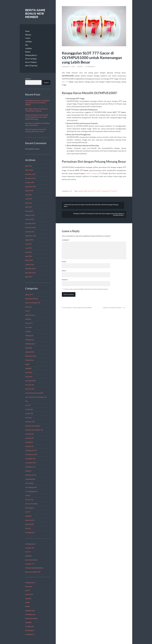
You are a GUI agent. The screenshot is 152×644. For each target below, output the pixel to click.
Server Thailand (31, 62)
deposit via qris (30, 315)
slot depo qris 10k (31, 450)
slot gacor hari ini (31, 475)
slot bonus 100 (30, 422)
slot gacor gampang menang (34, 568)
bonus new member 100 (33, 303)
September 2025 (31, 186)
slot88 (27, 602)
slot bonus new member (33, 426)
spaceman (28, 516)
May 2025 (29, 203)
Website (65, 280)
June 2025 (29, 199)
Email (64, 271)
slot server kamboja (32, 504)
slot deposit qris (30, 544)
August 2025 (29, 191)
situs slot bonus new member (34, 393)
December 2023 (30, 269)
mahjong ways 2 (30, 344)
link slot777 (29, 323)
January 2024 (30, 264)
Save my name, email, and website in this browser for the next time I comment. (86, 289)
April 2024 (29, 256)
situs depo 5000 (30, 381)
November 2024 (30, 227)
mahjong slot (29, 336)
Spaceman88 (29, 524)
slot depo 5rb (29, 446)
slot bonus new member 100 (34, 430)
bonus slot (28, 307)
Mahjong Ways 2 (31, 55)
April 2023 (29, 277)
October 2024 (30, 232)
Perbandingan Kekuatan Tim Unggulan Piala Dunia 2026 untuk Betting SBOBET (37, 103)
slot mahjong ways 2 (32, 491)
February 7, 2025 (68, 67)
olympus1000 (30, 352)
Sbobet (28, 52)
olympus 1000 (82, 191)
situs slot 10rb (30, 389)
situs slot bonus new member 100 (36, 397)
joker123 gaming (31, 66)
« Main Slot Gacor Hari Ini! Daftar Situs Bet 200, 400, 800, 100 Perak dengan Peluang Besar (91, 205)
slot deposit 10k (30, 459)
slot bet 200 (29, 409)
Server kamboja (31, 59)
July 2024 (28, 244)
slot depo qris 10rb (31, 454)
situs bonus (29, 372)
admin (80, 67)
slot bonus (28, 418)
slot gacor (28, 471)
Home (27, 31)
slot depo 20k (30, 438)
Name (64, 262)
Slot (27, 45)
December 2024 (30, 223)
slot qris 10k (29, 500)
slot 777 (28, 405)
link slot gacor (30, 630)
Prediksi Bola (29, 360)
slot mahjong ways (31, 487)
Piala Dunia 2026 (31, 356)
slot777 (28, 512)
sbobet (27, 364)
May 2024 (29, 252)
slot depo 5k (29, 442)
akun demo (29, 586)
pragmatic (28, 556)
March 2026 (29, 170)
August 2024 (29, 240)
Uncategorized (30, 532)
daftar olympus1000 (94, 173)
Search (28, 79)
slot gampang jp (30, 479)
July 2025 (28, 195)
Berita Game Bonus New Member (35, 14)
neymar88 (28, 348)
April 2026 (29, 166)
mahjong (28, 331)
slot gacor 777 (30, 564)
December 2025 (30, 174)
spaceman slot (30, 520)
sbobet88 (28, 368)
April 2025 (29, 207)
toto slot (28, 528)
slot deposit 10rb (31, 463)
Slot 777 (28, 552)
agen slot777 (29, 295)
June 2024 (29, 248)
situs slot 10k (30, 385)
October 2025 (30, 182)
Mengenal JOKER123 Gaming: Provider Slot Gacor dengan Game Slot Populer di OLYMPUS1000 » (99, 214)
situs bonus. (29, 377)
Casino (28, 38)
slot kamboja (29, 483)
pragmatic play (30, 610)
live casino (29, 327)
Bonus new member (31, 618)
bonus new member (31, 560)
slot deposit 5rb (30, 467)
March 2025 (29, 211)
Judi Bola (28, 42)
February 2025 (30, 215)
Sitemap (28, 35)
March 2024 (29, 260)
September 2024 (31, 236)
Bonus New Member (32, 299)
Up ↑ (125, 308)
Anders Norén (116, 308)
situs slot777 (92, 191)
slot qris (28, 495)
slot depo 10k (30, 434)
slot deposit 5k (30, 634)
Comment (66, 240)
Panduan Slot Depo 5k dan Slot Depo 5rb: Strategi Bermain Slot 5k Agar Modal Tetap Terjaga (37, 117)
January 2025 (30, 219)
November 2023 (30, 273)
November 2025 (30, 178)
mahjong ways (30, 340)
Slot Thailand (29, 508)
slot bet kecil (29, 413)
